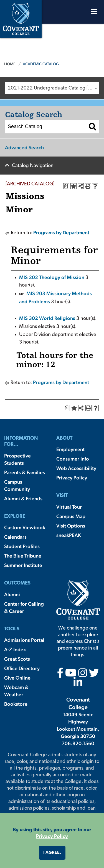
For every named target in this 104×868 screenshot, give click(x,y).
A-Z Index (15, 649)
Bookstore (16, 704)
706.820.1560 (78, 743)
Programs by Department (61, 232)
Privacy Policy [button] (52, 837)
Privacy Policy (72, 478)
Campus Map (71, 516)
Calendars (15, 537)
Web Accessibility (76, 468)
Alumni (12, 594)
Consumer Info (73, 459)
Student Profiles (22, 546)
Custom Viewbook (25, 527)
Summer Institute (23, 565)
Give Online (17, 678)
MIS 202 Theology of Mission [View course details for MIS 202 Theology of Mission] (52, 277)
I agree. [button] (52, 853)
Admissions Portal (24, 640)
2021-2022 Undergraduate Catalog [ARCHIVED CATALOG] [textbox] (53, 88)
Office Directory (22, 668)
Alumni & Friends (23, 498)
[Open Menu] (94, 13)
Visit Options (71, 526)
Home (10, 64)
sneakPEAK (69, 535)
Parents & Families (25, 472)
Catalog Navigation (33, 166)
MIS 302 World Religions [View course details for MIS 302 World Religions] (47, 318)
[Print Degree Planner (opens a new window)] (66, 186)
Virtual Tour (69, 507)
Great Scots (17, 659)
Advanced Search (24, 147)
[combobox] (52, 88)
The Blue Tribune (23, 556)
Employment (70, 449)
